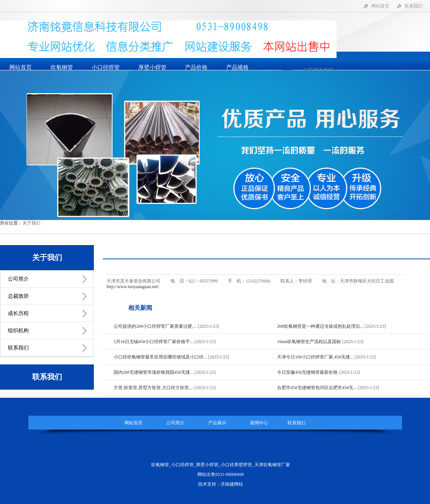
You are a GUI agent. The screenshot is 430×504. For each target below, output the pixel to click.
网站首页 (380, 6)
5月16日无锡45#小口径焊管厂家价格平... (153, 342)
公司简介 (18, 279)
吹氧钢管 (62, 67)
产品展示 (217, 423)
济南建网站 (232, 484)
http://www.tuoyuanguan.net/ (133, 287)
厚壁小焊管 (152, 67)
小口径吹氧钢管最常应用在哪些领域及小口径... (160, 357)
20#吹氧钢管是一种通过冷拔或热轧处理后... (320, 326)
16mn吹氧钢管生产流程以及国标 (309, 342)
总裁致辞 (18, 296)
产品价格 (196, 67)
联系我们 (414, 6)
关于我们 (31, 223)
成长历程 (18, 313)
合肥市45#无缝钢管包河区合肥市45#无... (317, 388)
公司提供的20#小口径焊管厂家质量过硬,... (155, 326)
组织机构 (18, 331)
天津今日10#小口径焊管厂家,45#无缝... (315, 357)
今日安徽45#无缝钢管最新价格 (307, 372)
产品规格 (237, 67)
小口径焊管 (106, 67)
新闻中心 (259, 423)
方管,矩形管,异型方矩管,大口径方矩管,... (153, 388)
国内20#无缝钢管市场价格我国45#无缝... (153, 372)
